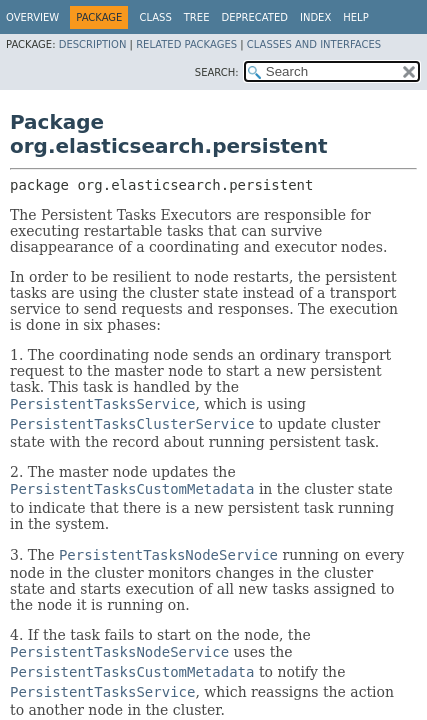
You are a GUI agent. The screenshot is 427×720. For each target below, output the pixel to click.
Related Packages (186, 44)
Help (355, 17)
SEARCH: (217, 72)
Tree (197, 17)
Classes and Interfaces (314, 44)
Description (93, 44)
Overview (32, 17)
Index (315, 17)
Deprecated (254, 17)
